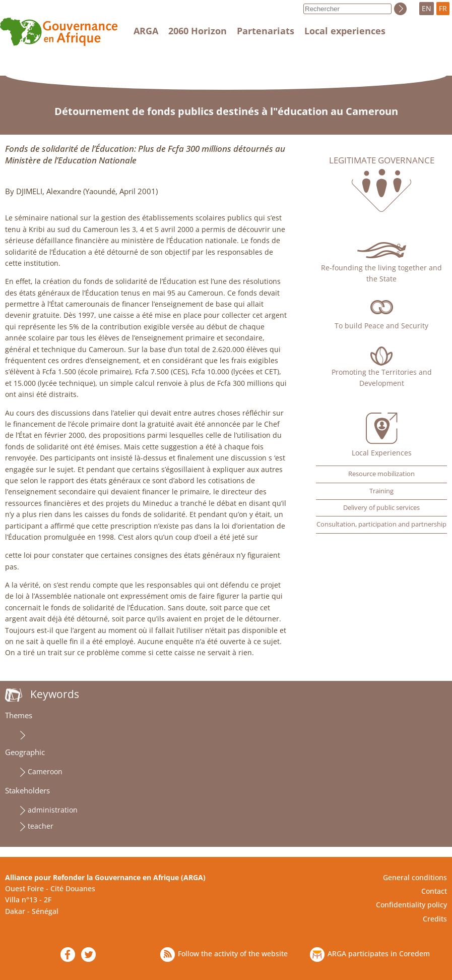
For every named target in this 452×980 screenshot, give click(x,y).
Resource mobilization (381, 474)
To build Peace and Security (381, 326)
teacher (41, 826)
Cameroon (45, 771)
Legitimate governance (382, 160)
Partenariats (266, 31)
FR (443, 8)
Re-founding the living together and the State (381, 273)
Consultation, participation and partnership (381, 524)
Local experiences (345, 31)
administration (53, 810)
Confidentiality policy (411, 905)
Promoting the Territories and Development (382, 378)
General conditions (415, 877)
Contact (434, 891)
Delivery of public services (381, 508)
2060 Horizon (198, 31)
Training (381, 491)
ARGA (146, 31)
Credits (435, 919)
